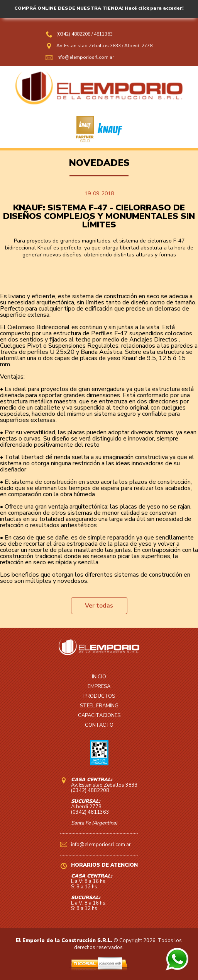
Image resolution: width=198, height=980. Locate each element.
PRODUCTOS (99, 696)
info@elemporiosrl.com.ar (85, 57)
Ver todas (99, 606)
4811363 (103, 34)
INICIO (99, 677)
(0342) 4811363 (90, 812)
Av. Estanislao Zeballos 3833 (89, 46)
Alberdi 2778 (138, 46)
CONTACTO (99, 725)
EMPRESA (99, 686)
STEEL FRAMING (99, 706)
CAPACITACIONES (99, 715)
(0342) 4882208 (74, 34)
